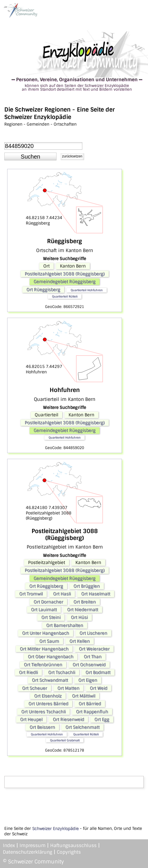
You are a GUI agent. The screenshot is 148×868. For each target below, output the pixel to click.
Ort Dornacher (48, 602)
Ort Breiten (85, 602)
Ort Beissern (42, 727)
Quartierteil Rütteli (65, 296)
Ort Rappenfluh (92, 712)
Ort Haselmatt (96, 594)
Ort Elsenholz (48, 696)
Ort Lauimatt (44, 610)
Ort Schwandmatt (50, 680)
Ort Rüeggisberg (43, 290)
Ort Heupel (31, 719)
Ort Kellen (80, 641)
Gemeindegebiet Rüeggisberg (65, 282)
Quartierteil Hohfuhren (87, 290)
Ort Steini (51, 617)
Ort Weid (99, 688)
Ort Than (93, 657)
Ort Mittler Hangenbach (44, 649)
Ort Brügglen (87, 586)
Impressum (33, 845)
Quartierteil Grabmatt (65, 740)
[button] (30, 157)
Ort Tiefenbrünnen (43, 665)
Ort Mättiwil (84, 696)
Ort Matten (68, 688)
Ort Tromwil (31, 594)
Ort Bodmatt (98, 672)
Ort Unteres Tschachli (43, 712)
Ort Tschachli (62, 672)
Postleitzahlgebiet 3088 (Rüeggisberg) (65, 274)
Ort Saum (49, 641)
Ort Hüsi (79, 617)
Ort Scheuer (35, 688)
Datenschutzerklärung (28, 852)
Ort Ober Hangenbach (51, 657)
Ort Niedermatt (83, 610)
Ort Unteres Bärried (48, 704)
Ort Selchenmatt (82, 727)
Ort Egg (102, 719)
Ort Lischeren (93, 633)
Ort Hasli (62, 594)
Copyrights (69, 852)
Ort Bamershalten (65, 625)
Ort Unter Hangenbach (46, 633)
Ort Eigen (88, 680)
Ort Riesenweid (68, 719)
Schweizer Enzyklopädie (55, 828)
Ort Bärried (90, 704)
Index (9, 845)
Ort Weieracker (94, 649)
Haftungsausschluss (73, 845)
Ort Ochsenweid (89, 665)
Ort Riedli (28, 672)
